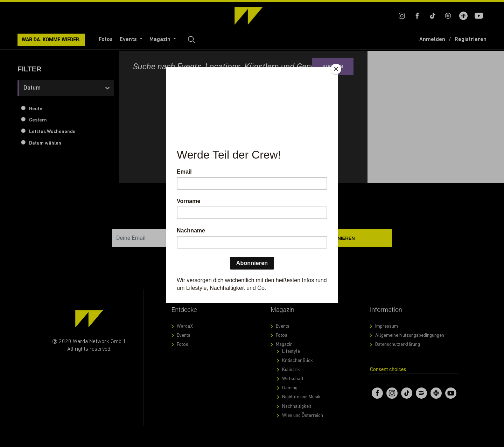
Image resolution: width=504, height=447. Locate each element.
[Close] (336, 69)
